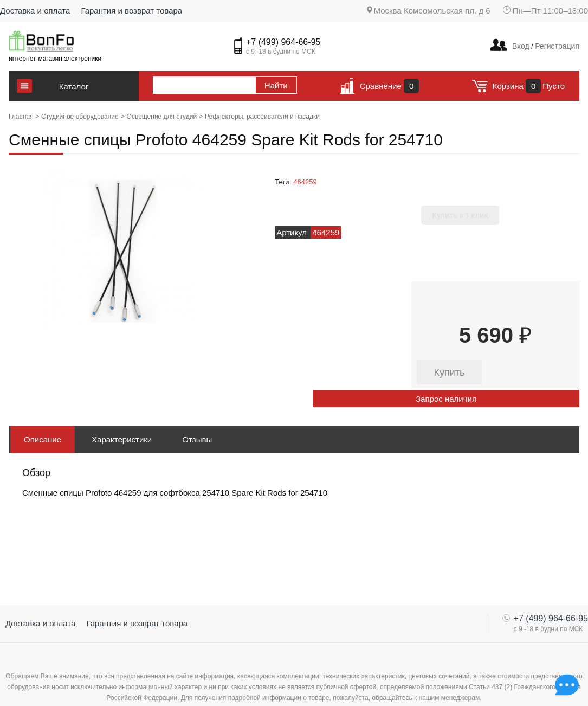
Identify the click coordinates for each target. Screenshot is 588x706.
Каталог (74, 86)
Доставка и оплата (35, 11)
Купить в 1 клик (460, 215)
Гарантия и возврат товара (131, 11)
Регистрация (556, 46)
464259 (305, 182)
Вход (521, 46)
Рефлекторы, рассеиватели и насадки (262, 117)
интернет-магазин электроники (55, 59)
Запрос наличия (446, 399)
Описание (43, 439)
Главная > (24, 117)
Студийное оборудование (80, 117)
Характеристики (122, 439)
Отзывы (197, 439)
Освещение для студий (162, 117)
